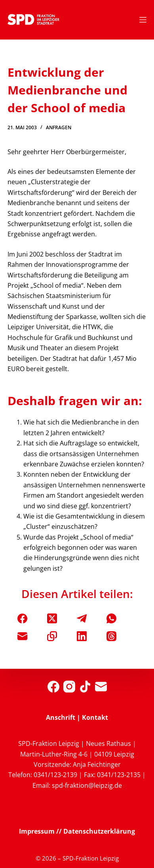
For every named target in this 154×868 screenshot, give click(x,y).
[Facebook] (22, 618)
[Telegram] (82, 618)
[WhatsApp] (111, 618)
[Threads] (111, 636)
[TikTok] (85, 687)
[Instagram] (69, 687)
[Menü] (143, 20)
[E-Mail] (22, 636)
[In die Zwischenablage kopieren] (52, 636)
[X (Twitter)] (52, 618)
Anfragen (59, 127)
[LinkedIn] (82, 636)
